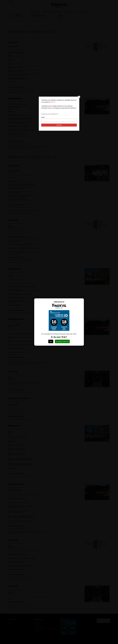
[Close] (79, 97)
